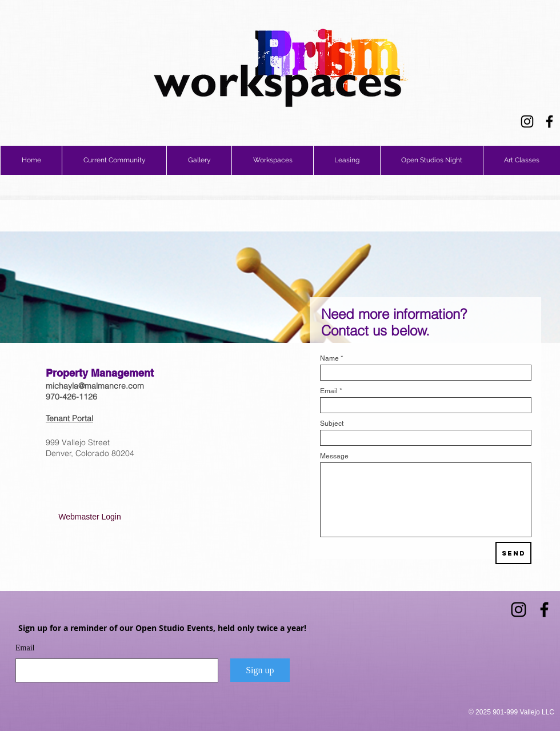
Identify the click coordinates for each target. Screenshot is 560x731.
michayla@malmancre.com (95, 386)
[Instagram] (527, 121)
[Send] (513, 553)
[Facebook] (549, 121)
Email (329, 391)
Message (334, 456)
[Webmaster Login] (90, 517)
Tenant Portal (69, 418)
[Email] (113, 670)
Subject (332, 424)
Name (329, 358)
